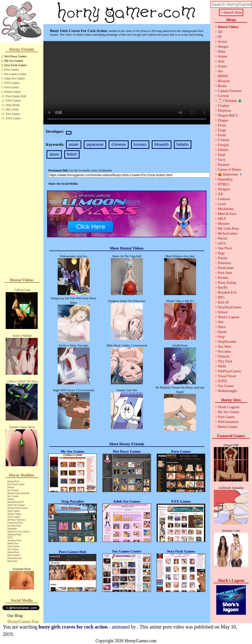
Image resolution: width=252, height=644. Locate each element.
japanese (95, 144)
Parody (223, 258)
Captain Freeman (230, 91)
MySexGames (227, 233)
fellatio (183, 144)
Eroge (222, 130)
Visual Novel (227, 376)
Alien (222, 52)
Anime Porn (13, 552)
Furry (222, 160)
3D (220, 32)
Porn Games (11, 70)
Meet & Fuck (227, 214)
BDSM (223, 76)
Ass (220, 71)
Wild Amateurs (228, 422)
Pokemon (224, 263)
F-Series (224, 140)
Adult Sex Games (14, 78)
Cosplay (223, 106)
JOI (220, 194)
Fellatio (223, 150)
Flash (221, 155)
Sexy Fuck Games (15, 65)
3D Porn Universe (16, 520)
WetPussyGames (229, 371)
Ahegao (223, 47)
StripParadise (227, 342)
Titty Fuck (225, 361)
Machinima (226, 209)
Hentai (11, 487)
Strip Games (14, 511)
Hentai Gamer (13, 92)
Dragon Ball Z (228, 115)
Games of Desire (229, 170)
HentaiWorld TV (16, 502)
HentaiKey (225, 179)
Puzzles (223, 278)
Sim (221, 322)
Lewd (222, 204)
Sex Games (13, 490)
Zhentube (12, 529)
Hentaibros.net (15, 558)
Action (222, 42)
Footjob (223, 145)
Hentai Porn (13, 481)
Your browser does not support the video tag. (127, 83)
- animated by (88, 627)
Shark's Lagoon (228, 317)
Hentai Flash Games (17, 508)
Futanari (224, 165)
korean (140, 144)
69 (219, 37)
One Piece (225, 248)
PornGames (226, 268)
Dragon (223, 120)
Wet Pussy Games (15, 56)
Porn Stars (12, 561)
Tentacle (224, 356)
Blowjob (224, 81)
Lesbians (224, 199)
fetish (72, 154)
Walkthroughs (227, 391)
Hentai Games (14, 514)
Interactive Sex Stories (19, 532)
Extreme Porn (14, 526)
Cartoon (223, 96)
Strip (221, 337)
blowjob (162, 144)
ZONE (222, 381)
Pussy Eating (227, 283)
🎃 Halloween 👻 (230, 174)
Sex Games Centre (15, 74)
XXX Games (12, 83)
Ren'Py (223, 288)
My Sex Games (14, 61)
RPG (221, 297)
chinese (119, 144)
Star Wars (224, 347)
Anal (221, 61)
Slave (222, 327)
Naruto (223, 238)
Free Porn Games (16, 484)
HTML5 (224, 184)
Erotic (222, 135)
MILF (222, 219)
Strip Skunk (13, 105)
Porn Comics (14, 555)
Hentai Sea (13, 543)
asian (74, 144)
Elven (222, 125)
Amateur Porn (14, 534)
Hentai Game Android (18, 493)
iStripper (224, 189)
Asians (222, 66)
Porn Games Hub (16, 96)
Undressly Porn (15, 523)
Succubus (224, 352)
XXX (10, 537)
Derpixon (224, 111)
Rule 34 (223, 302)
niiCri (222, 243)
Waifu (222, 366)
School (223, 312)
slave (54, 154)
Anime (222, 56)
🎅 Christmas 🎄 (230, 101)
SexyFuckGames (229, 307)
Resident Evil (227, 292)
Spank (222, 332)
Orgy (221, 253)
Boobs (222, 86)
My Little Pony (228, 229)
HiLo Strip (12, 109)
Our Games (226, 386)
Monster (224, 224)
